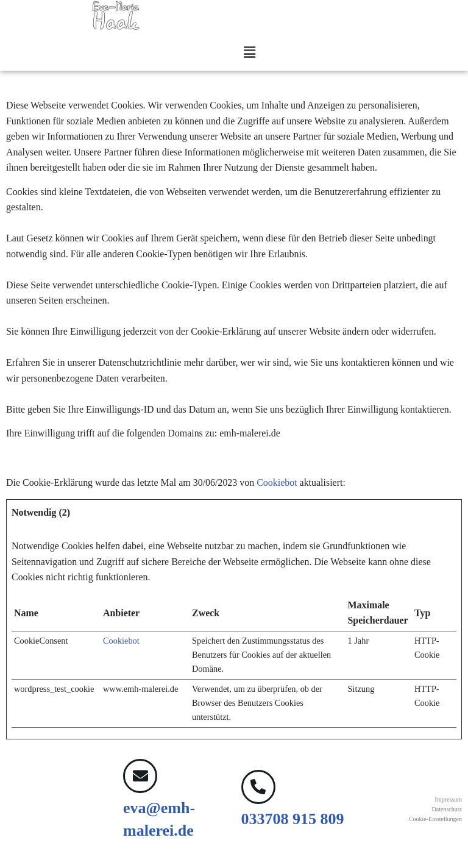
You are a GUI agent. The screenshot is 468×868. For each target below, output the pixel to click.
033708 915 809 (293, 821)
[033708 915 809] (258, 789)
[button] (249, 53)
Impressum (448, 801)
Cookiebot (278, 484)
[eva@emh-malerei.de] (140, 778)
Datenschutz (447, 811)
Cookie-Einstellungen (435, 821)
